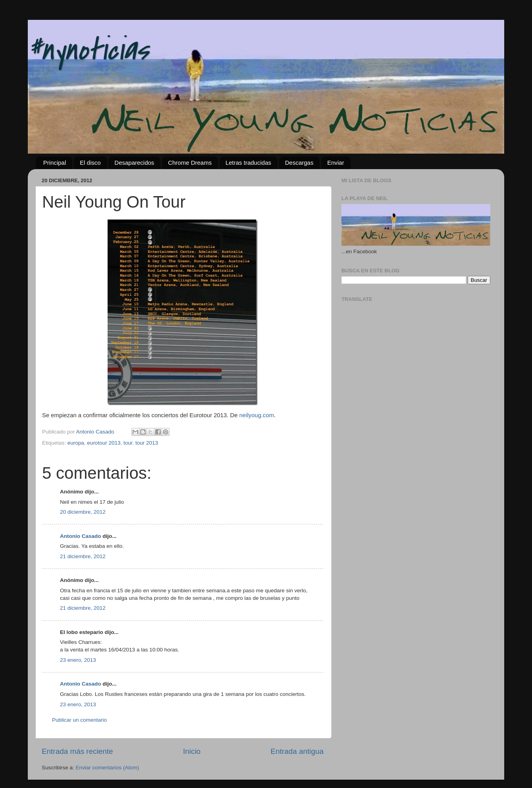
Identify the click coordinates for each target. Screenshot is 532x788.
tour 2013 (147, 443)
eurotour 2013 (104, 443)
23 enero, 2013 (78, 660)
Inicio (192, 751)
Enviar (336, 163)
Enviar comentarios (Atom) (108, 768)
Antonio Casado (81, 536)
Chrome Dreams (190, 163)
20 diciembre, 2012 (83, 512)
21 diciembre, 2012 (83, 556)
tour (128, 443)
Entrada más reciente (77, 751)
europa (76, 443)
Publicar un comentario (79, 720)
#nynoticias (88, 50)
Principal (55, 163)
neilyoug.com (257, 415)
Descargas (299, 163)
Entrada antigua (297, 751)
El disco (90, 163)
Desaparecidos (134, 163)
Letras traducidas (248, 163)
